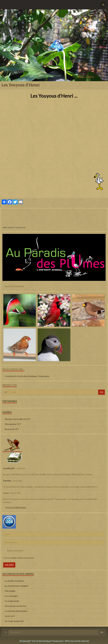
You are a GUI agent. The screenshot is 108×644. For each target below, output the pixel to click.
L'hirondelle (10, 591)
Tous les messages (16, 508)
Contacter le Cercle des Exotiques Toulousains (27, 376)
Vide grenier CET (13, 424)
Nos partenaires (15, 286)
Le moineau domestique (16, 611)
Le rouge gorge (12, 601)
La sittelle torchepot (14, 581)
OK (101, 392)
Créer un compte (10, 558)
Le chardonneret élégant (16, 586)
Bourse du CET (12, 429)
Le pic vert (10, 616)
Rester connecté (13, 551)
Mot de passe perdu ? (26, 558)
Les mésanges (11, 596)
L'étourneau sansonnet (16, 606)
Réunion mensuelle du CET (18, 419)
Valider (9, 565)
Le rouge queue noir (14, 621)
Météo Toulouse (9, 228)
